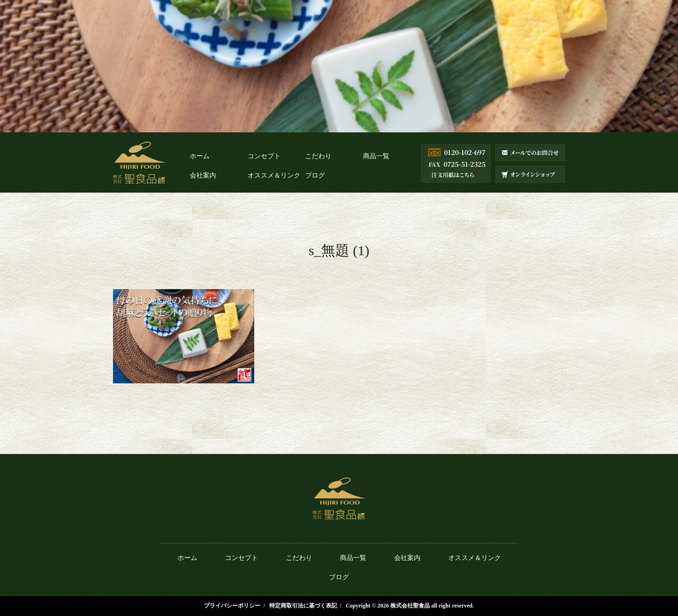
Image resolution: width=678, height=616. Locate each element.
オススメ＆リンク (274, 175)
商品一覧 (376, 156)
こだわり (318, 156)
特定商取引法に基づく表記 (303, 606)
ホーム (200, 156)
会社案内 (203, 175)
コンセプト (264, 156)
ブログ (315, 175)
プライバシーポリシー (232, 606)
